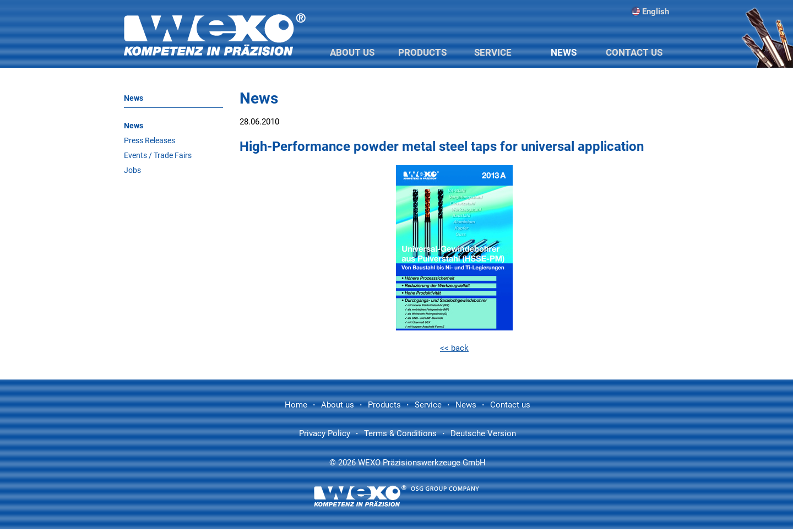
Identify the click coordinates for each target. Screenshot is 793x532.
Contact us (634, 52)
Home (296, 405)
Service (493, 52)
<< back (454, 348)
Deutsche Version (483, 433)
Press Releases (150, 140)
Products (422, 52)
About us (352, 52)
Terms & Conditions (400, 433)
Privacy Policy (325, 433)
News (564, 52)
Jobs (132, 170)
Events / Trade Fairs (158, 155)
